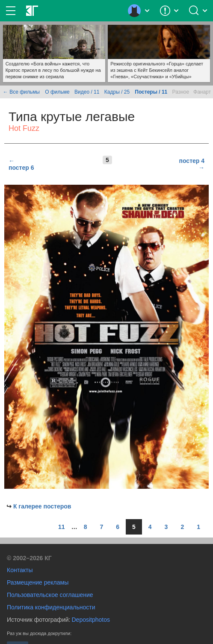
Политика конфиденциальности (51, 607)
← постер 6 (21, 164)
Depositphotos (91, 620)
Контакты (20, 570)
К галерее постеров (42, 506)
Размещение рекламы (38, 582)
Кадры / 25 (117, 92)
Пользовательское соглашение (50, 595)
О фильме (57, 92)
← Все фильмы (21, 92)
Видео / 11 (87, 92)
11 (62, 527)
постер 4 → (192, 164)
